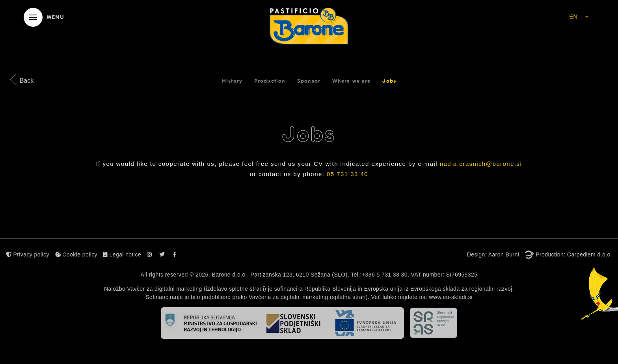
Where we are (351, 81)
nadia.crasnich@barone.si (481, 164)
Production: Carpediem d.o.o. (574, 254)
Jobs (389, 81)
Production (270, 81)
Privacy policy (28, 254)
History (232, 81)
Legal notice (122, 254)
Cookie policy (76, 254)
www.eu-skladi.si (450, 297)
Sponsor (309, 81)
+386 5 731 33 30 (385, 275)
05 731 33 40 (347, 174)
